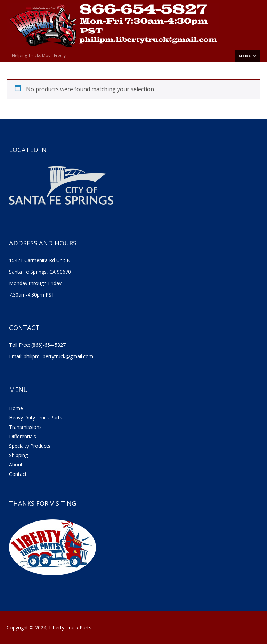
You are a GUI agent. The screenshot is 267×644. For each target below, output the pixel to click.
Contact (18, 474)
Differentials (23, 436)
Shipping (18, 455)
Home (16, 408)
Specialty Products (30, 446)
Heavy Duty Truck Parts (36, 418)
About (16, 465)
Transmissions (25, 427)
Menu (248, 56)
